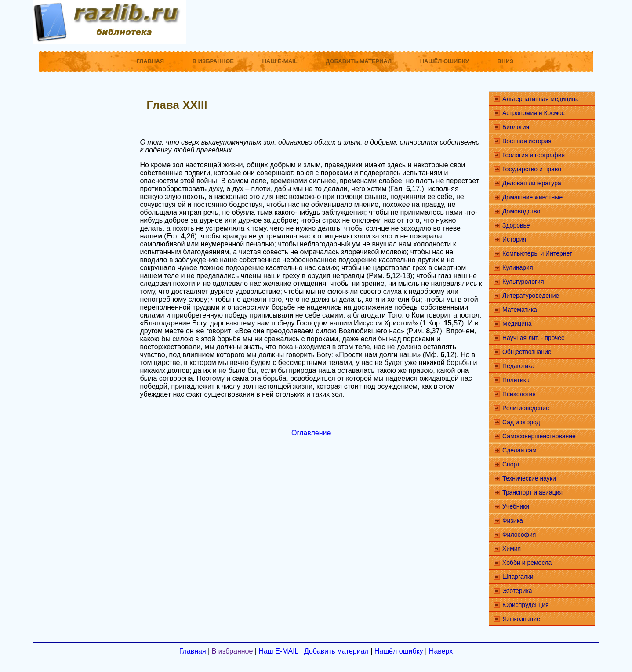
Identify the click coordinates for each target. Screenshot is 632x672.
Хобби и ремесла (527, 563)
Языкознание (521, 619)
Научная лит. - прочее (534, 338)
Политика (516, 380)
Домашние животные (532, 197)
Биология (516, 127)
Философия (519, 535)
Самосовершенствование (539, 436)
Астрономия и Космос (534, 113)
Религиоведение (526, 408)
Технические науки (529, 478)
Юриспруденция (526, 605)
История (514, 239)
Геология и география (534, 155)
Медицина (517, 324)
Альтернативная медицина (541, 99)
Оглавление (311, 433)
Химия (512, 549)
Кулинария (518, 267)
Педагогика (518, 366)
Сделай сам (519, 450)
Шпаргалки (518, 577)
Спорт (511, 464)
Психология (519, 394)
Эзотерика (517, 591)
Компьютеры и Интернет (537, 253)
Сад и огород (521, 422)
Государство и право (532, 169)
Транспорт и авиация (532, 492)
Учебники (516, 506)
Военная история (527, 141)
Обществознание (527, 352)
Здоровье (516, 225)
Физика (513, 520)
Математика (520, 310)
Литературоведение (531, 296)
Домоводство (521, 211)
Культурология (523, 282)
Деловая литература (532, 183)
